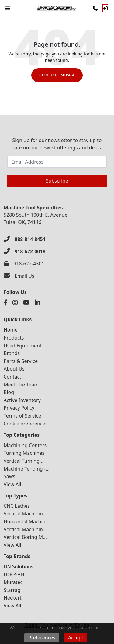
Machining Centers (25, 445)
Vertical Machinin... (25, 514)
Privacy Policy (19, 408)
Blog (9, 392)
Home (11, 330)
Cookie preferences (26, 424)
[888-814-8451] (25, 239)
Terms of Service (22, 416)
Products (14, 338)
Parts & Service (21, 361)
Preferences (42, 638)
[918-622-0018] (25, 251)
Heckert (13, 598)
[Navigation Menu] (8, 8)
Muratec (13, 582)
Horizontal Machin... (26, 521)
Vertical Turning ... (24, 461)
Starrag (12, 590)
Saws (9, 476)
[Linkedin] (37, 303)
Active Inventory (22, 400)
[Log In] (105, 8)
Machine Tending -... (27, 469)
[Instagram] (15, 303)
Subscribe (57, 181)
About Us (14, 369)
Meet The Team (21, 385)
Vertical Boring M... (25, 537)
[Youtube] (26, 303)
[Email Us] (19, 276)
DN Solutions (19, 567)
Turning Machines (24, 453)
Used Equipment (23, 346)
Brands (12, 353)
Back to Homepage (57, 75)
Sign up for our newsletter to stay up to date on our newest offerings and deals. (57, 144)
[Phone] (95, 8)
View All (12, 484)
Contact (12, 377)
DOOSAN (14, 575)
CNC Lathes (17, 506)
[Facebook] (6, 303)
